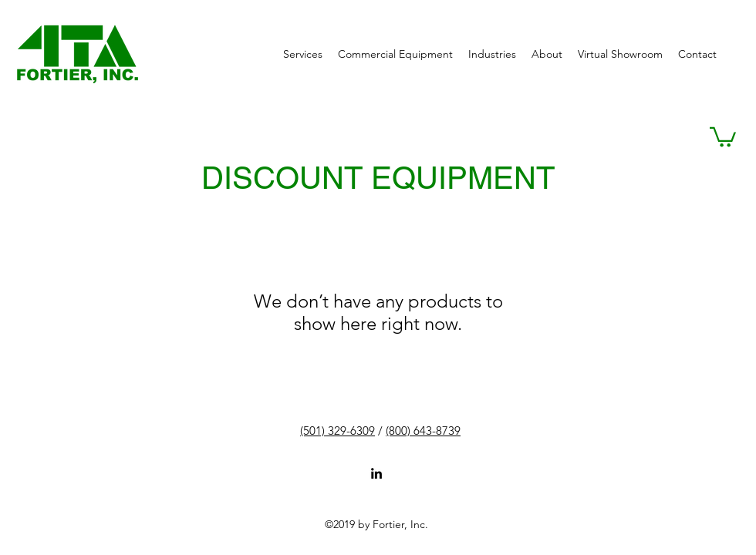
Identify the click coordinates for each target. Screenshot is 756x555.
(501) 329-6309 (337, 431)
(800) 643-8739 (423, 431)
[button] (723, 136)
